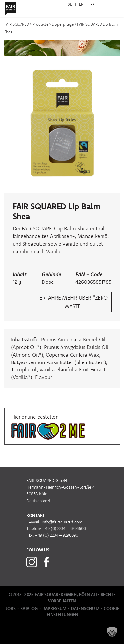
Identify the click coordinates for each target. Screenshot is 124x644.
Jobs (10, 609)
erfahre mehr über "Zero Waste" (73, 302)
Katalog (29, 609)
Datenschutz (85, 609)
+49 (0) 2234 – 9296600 (64, 529)
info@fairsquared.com (62, 522)
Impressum (54, 609)
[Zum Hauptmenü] (115, 8)
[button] (112, 632)
